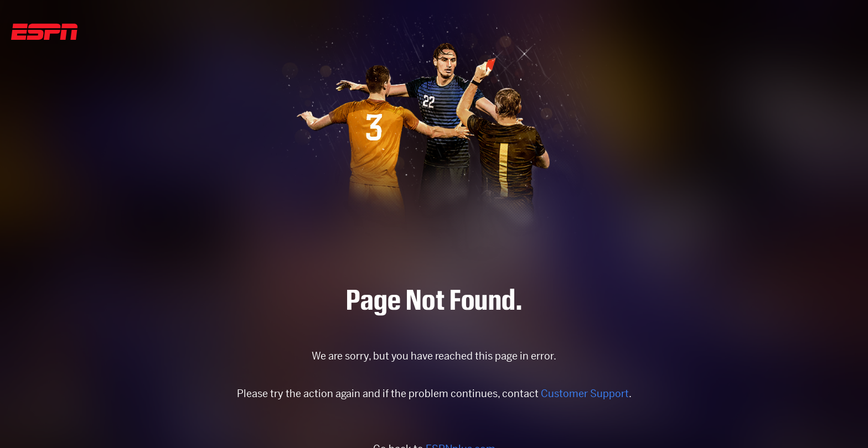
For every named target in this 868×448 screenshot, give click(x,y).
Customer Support (585, 394)
